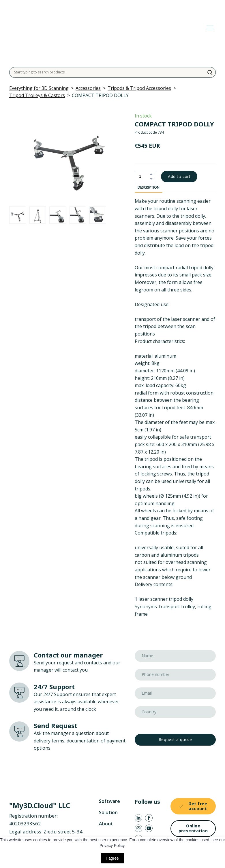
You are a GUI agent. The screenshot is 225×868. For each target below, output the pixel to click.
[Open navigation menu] (210, 28)
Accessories (88, 88)
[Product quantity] (144, 177)
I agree (112, 858)
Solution (108, 812)
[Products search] (112, 72)
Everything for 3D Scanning (39, 88)
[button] (210, 73)
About (106, 824)
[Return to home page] (94, 28)
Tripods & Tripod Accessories (139, 88)
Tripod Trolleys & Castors (37, 95)
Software (109, 801)
